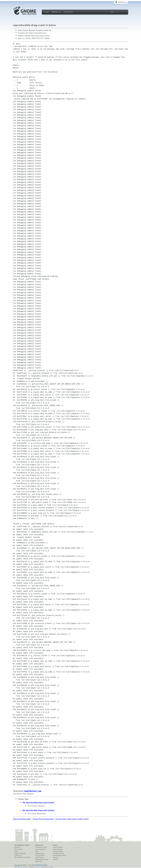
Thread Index (61, 819)
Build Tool (39, 861)
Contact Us (18, 855)
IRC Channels (40, 855)
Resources (39, 845)
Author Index (83, 819)
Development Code (42, 859)
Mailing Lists (56, 12)
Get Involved (18, 849)
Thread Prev (38, 819)
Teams (16, 851)
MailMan (51, 867)
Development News (59, 855)
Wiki (37, 851)
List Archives (68, 12)
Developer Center (41, 847)
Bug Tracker (39, 857)
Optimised (17, 867)
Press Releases (58, 847)
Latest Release (58, 849)
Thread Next (48, 819)
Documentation (40, 849)
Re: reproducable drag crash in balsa (38, 802)
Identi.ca (56, 857)
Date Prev (17, 819)
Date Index (72, 819)
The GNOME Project (22, 845)
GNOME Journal (58, 853)
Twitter (55, 859)
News (55, 845)
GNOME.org (122, 2)
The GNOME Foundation (22, 857)
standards (25, 867)
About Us (17, 847)
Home (47, 12)
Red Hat (38, 867)
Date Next (26, 819)
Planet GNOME (58, 851)
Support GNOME (20, 853)
